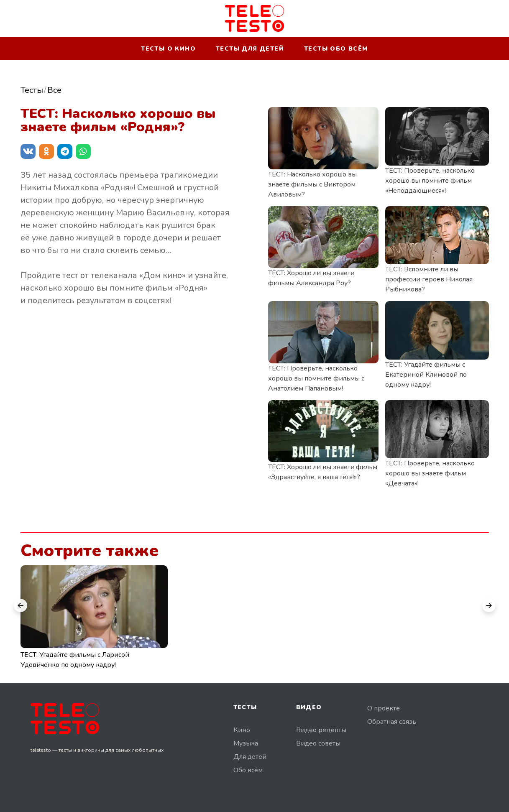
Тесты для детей (250, 49)
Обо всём (248, 770)
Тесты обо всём (336, 49)
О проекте (384, 708)
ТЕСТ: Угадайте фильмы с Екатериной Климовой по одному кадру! (426, 375)
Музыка (246, 743)
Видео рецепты (321, 730)
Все (54, 90)
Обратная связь (392, 722)
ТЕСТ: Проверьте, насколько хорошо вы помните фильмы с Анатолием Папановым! (316, 378)
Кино (242, 730)
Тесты (32, 90)
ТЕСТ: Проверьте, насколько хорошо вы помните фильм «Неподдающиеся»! (430, 181)
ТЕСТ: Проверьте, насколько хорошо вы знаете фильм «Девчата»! (430, 473)
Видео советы (318, 743)
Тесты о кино (168, 49)
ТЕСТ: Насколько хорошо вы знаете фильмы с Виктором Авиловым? (312, 184)
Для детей (250, 757)
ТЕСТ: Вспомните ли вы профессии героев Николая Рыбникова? (429, 279)
